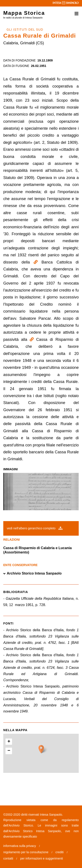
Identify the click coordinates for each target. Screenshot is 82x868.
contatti (8, 858)
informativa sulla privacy (20, 846)
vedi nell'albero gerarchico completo (35, 528)
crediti (60, 852)
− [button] (9, 751)
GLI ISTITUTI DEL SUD (25, 30)
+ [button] (9, 742)
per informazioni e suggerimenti (41, 858)
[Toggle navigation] (75, 14)
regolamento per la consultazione (26, 852)
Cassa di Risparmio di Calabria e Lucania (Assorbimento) (38, 550)
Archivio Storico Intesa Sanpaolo (32, 573)
